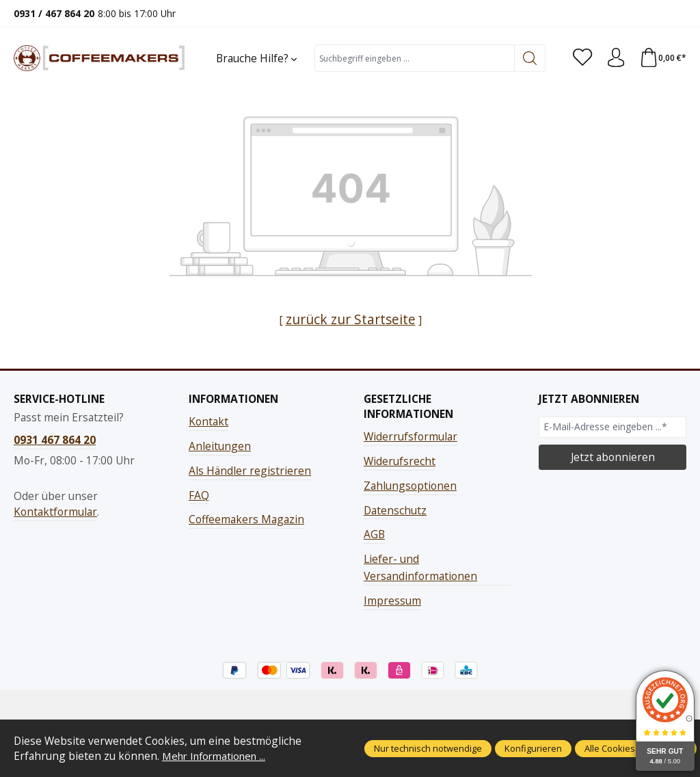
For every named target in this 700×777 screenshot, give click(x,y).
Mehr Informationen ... (218, 756)
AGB (374, 534)
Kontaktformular (55, 512)
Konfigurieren (533, 748)
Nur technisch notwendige (428, 748)
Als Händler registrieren (250, 471)
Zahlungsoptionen (410, 486)
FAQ (199, 495)
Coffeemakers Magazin (246, 519)
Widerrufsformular (410, 436)
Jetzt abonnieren (613, 457)
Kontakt (208, 421)
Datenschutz (395, 510)
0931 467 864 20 (55, 440)
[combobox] (413, 58)
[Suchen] (527, 58)
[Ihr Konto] (614, 58)
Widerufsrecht (400, 461)
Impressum (392, 601)
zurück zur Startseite (350, 319)
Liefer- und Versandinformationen (420, 567)
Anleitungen (220, 446)
